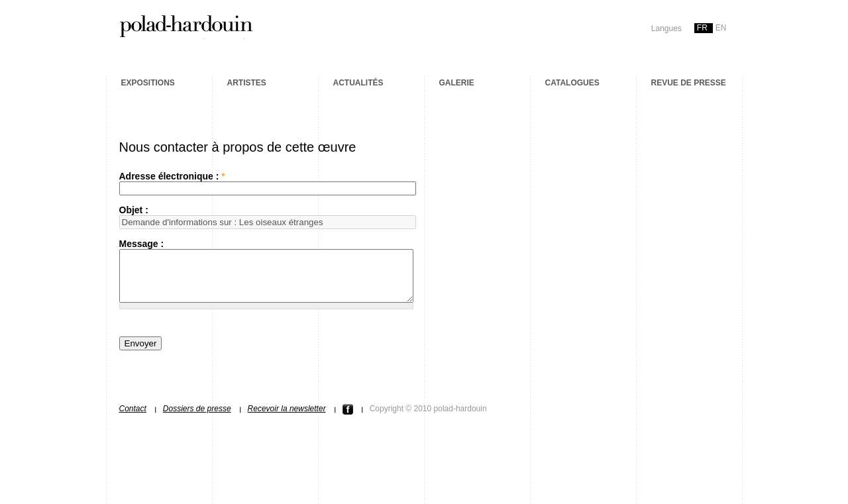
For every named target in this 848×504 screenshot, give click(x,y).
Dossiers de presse (197, 419)
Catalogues (572, 83)
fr (702, 28)
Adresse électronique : (172, 176)
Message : (142, 244)
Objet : (134, 210)
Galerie (457, 83)
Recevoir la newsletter (287, 419)
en (721, 28)
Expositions (148, 83)
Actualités (358, 83)
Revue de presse (689, 83)
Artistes (247, 83)
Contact (133, 419)
